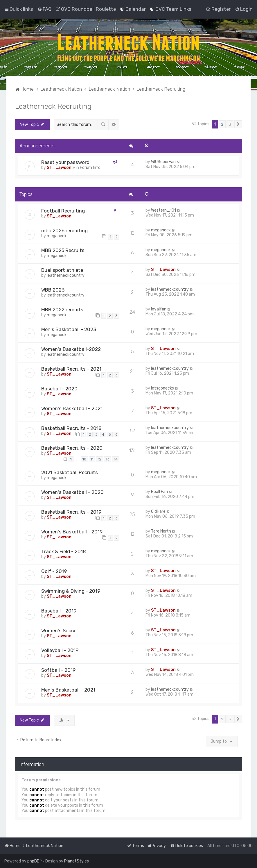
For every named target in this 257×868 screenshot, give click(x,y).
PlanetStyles (77, 861)
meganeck (57, 236)
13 (108, 459)
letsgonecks (162, 388)
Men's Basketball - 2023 (69, 329)
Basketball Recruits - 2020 (72, 448)
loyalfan (159, 309)
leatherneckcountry (66, 275)
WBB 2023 (53, 290)
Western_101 (163, 210)
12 (100, 459)
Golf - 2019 (54, 571)
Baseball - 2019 (59, 611)
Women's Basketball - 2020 (72, 492)
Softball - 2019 (58, 670)
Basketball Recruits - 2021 (71, 369)
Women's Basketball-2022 (71, 349)
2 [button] (222, 124)
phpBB (33, 861)
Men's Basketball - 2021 (68, 690)
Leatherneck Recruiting (53, 106)
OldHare (158, 511)
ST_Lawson (59, 168)
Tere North (161, 531)
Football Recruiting (63, 211)
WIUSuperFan (163, 162)
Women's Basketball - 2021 (72, 408)
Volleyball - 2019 (60, 650)
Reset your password (65, 162)
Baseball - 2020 (59, 389)
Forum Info (90, 168)
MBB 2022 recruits (62, 310)
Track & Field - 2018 (64, 551)
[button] (238, 124)
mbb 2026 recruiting (64, 231)
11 (92, 459)
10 (84, 459)
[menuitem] (44, 9)
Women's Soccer (60, 631)
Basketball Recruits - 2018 (71, 428)
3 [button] (230, 124)
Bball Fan (159, 492)
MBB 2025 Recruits (63, 250)
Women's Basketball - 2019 (72, 532)
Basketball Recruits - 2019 (71, 512)
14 (116, 459)
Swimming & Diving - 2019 (71, 591)
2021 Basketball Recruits (70, 472)
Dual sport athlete (62, 270)
